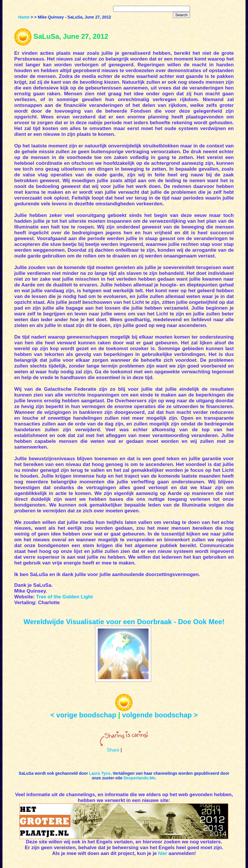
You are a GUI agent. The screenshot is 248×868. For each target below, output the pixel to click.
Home (24, 17)
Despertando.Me (139, 778)
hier (163, 853)
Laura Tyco (100, 773)
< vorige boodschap (83, 715)
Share (113, 750)
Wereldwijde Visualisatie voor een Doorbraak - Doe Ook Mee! (124, 622)
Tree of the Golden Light (64, 597)
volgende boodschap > (160, 715)
